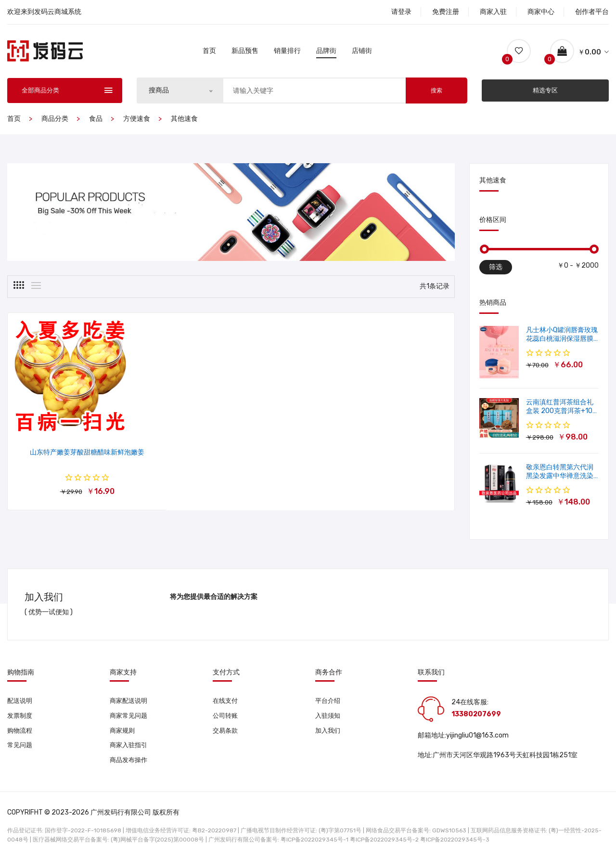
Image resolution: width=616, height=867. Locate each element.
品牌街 (326, 52)
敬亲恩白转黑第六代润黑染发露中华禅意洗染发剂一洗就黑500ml (560, 479)
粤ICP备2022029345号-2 (384, 845)
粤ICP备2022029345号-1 (314, 845)
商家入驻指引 (130, 750)
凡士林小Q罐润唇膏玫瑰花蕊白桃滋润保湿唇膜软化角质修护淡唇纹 (562, 342)
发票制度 (21, 719)
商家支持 (123, 675)
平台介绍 (329, 704)
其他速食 (184, 122)
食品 (96, 122)
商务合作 (329, 675)
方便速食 (137, 122)
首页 (209, 52)
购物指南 (21, 675)
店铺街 (362, 52)
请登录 (401, 12)
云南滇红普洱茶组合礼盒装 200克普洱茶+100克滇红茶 (561, 414)
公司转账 (226, 719)
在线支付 (226, 704)
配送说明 (21, 704)
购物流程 (21, 734)
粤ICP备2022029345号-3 (455, 845)
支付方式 (226, 675)
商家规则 (123, 734)
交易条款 (226, 734)
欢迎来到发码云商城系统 (44, 12)
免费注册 (446, 12)
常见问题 (21, 750)
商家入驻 (493, 12)
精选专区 (545, 93)
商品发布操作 (130, 765)
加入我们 (329, 734)
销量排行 (287, 52)
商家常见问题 (130, 719)
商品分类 (55, 122)
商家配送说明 (130, 704)
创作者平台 (592, 12)
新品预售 (245, 52)
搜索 (436, 93)
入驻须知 (329, 719)
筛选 (496, 270)
